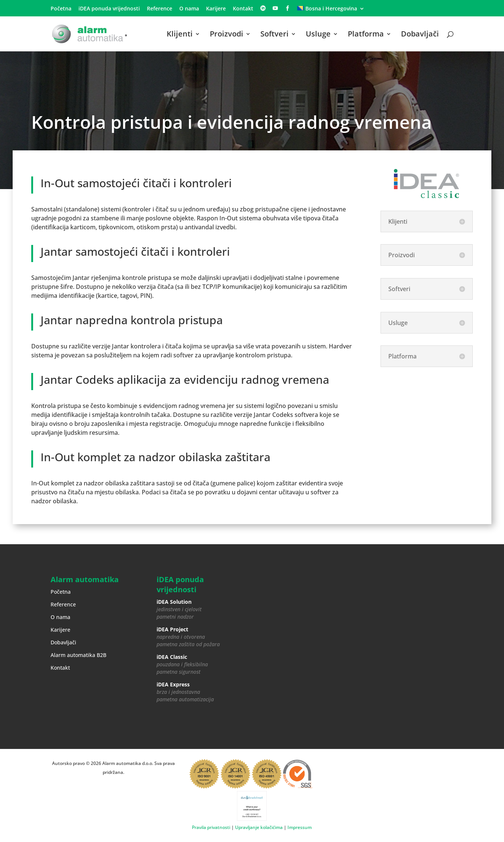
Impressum (300, 827)
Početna (61, 9)
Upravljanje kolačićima (259, 827)
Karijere (216, 9)
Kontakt (243, 9)
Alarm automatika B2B (78, 655)
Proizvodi (227, 35)
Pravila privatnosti (211, 827)
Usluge (318, 35)
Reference (160, 9)
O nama (189, 9)
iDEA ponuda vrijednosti (109, 9)
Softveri (275, 35)
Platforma (366, 35)
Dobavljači (420, 35)
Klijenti (180, 35)
